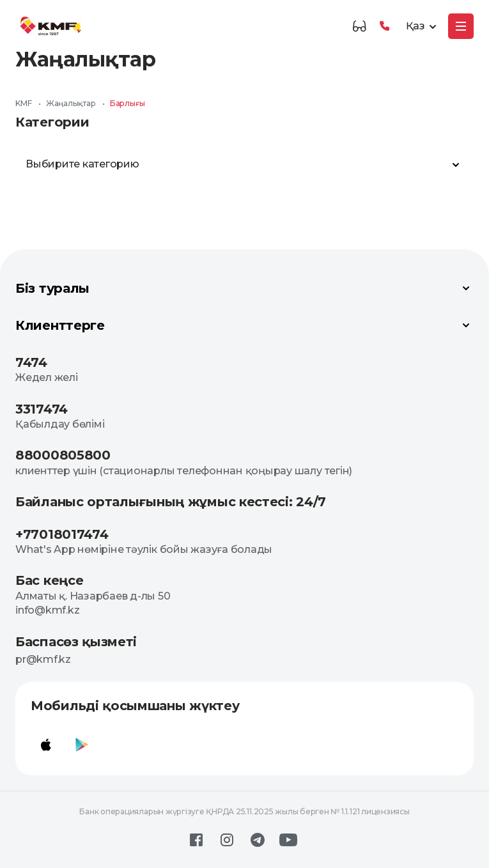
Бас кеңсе (49, 580)
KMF (23, 103)
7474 (31, 362)
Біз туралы (244, 288)
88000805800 (63, 455)
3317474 (42, 409)
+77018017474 (62, 534)
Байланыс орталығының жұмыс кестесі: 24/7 (171, 502)
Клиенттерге (244, 325)
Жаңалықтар (71, 103)
